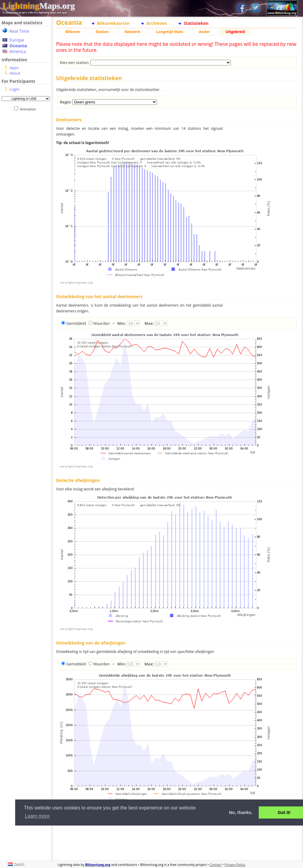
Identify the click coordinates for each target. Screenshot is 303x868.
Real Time (19, 31)
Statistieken (196, 23)
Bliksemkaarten (113, 23)
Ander (205, 32)
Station (102, 32)
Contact (216, 865)
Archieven (157, 23)
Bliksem (73, 32)
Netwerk (132, 32)
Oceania (18, 46)
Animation (29, 109)
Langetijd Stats (170, 32)
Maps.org (39, 6)
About (15, 73)
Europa (17, 40)
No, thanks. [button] (241, 812)
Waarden (102, 323)
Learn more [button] (37, 816)
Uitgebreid (235, 32)
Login (14, 89)
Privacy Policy (235, 865)
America (18, 51)
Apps (14, 68)
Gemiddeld (76, 323)
